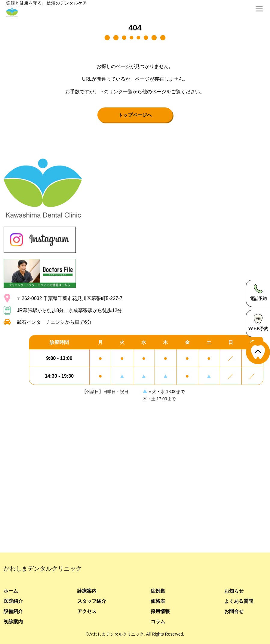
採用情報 (160, 611)
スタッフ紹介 (92, 601)
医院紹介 (13, 601)
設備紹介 (13, 611)
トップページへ (135, 115)
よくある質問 (239, 601)
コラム (158, 621)
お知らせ (234, 591)
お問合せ (234, 611)
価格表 (158, 601)
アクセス (87, 611)
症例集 (158, 591)
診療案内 (87, 591)
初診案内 (13, 621)
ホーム (11, 591)
